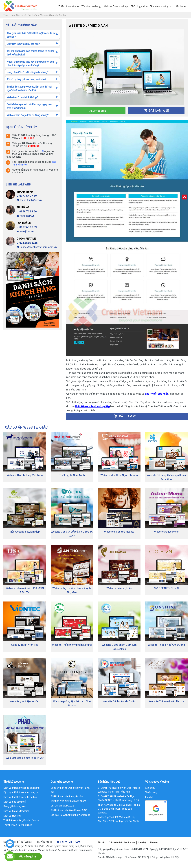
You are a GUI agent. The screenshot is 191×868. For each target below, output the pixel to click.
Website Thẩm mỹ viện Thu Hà (166, 701)
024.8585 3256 (27, 243)
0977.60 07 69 (27, 227)
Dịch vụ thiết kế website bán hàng (21, 788)
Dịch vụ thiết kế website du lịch (20, 797)
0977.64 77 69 (27, 196)
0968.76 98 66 (27, 211)
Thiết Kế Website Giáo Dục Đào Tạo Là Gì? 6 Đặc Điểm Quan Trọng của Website (119, 809)
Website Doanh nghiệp (116, 6)
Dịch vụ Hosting (12, 816)
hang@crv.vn (26, 216)
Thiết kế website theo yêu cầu (67, 796)
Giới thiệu (150, 788)
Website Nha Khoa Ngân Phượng (119, 475)
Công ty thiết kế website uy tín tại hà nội (70, 790)
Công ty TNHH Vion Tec (25, 645)
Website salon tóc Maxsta (119, 532)
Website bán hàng (91, 6)
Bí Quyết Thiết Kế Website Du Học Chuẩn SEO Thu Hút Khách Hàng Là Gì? (119, 798)
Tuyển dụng (151, 792)
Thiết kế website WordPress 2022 (69, 810)
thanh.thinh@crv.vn (29, 200)
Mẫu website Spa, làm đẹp (25, 532)
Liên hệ (179, 6)
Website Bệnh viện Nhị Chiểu (119, 701)
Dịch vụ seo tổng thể (14, 802)
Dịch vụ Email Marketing (16, 811)
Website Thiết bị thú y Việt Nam (25, 475)
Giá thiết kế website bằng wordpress (70, 815)
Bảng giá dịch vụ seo (15, 806)
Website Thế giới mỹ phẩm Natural (72, 645)
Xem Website (98, 111)
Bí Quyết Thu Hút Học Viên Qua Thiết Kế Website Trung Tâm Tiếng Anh (119, 790)
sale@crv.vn (25, 231)
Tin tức (101, 843)
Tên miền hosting (159, 6)
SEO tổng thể (138, 6)
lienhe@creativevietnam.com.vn (37, 247)
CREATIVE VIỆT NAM (69, 842)
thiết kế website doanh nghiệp (92, 406)
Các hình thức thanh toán (122, 843)
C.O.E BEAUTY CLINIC (166, 588)
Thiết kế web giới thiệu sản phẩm (68, 801)
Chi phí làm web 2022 (62, 806)
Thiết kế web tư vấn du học (18, 825)
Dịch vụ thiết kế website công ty (21, 792)
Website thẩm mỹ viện (119, 588)
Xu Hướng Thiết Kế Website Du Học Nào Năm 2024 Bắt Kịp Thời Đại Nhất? (119, 819)
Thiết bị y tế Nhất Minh (72, 475)
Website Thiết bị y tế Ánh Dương (166, 645)
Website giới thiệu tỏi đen (25, 701)
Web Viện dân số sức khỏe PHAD (25, 758)
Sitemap (154, 843)
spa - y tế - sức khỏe (157, 394)
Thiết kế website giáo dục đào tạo (22, 820)
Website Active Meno (166, 532)
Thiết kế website (67, 6)
